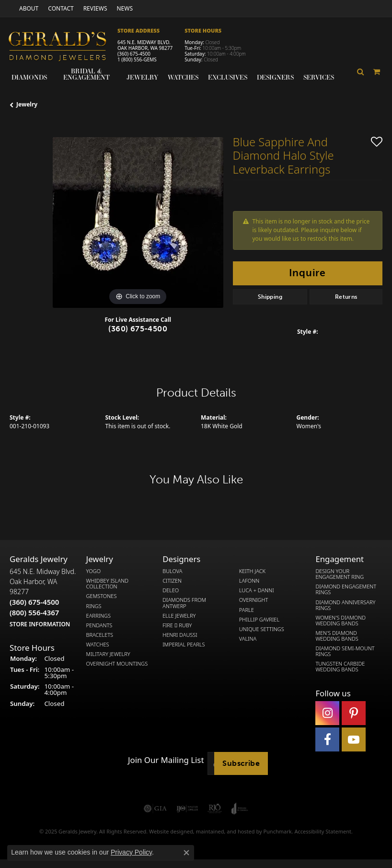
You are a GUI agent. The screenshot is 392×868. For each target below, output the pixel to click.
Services (319, 77)
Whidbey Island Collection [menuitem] (107, 584)
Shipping (270, 297)
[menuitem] (155, 809)
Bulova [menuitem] (172, 572)
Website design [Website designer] (168, 831)
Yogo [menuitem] (94, 572)
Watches (183, 77)
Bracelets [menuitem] (100, 635)
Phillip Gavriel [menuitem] (259, 620)
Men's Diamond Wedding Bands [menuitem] (337, 636)
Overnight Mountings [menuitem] (117, 664)
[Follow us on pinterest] (354, 713)
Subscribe (241, 763)
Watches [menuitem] (98, 645)
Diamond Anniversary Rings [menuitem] (345, 605)
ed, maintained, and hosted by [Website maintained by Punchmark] (225, 831)
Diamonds (29, 77)
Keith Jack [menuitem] (252, 572)
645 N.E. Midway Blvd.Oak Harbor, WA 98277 (43, 598)
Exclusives (228, 77)
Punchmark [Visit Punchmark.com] (277, 831)
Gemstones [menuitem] (102, 597)
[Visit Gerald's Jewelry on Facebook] (327, 739)
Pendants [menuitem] (99, 625)
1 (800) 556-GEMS (137, 59)
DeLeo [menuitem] (171, 591)
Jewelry (142, 77)
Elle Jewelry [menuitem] (179, 616)
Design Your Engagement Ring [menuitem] (340, 575)
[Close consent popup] (186, 853)
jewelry (27, 104)
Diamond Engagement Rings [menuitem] (346, 590)
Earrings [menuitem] (98, 616)
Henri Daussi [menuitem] (180, 635)
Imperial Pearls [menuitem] (184, 645)
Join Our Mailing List (166, 761)
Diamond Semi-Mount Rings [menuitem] (345, 652)
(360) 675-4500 (134, 54)
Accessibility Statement (323, 831)
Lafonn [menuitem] (249, 581)
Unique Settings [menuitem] (262, 629)
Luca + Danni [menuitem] (257, 591)
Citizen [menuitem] (172, 581)
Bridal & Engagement (86, 74)
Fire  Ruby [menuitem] (177, 625)
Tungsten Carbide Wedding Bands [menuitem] (340, 667)
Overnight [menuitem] (254, 600)
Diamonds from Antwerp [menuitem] (184, 603)
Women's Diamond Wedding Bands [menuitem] (340, 621)
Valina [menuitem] (248, 639)
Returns (346, 297)
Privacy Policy (131, 852)
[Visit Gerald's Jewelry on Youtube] (354, 739)
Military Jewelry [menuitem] (108, 654)
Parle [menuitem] (247, 610)
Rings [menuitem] (94, 606)
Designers (275, 77)
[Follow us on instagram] (327, 713)
